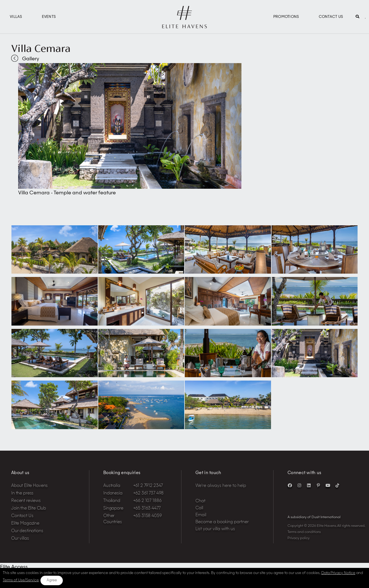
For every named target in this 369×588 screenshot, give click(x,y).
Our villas (20, 539)
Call (199, 508)
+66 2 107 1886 (147, 501)
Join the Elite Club (29, 509)
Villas (16, 17)
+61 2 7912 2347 (148, 486)
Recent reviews (26, 501)
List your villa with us (215, 529)
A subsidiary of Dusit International (314, 517)
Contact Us (331, 17)
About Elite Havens (29, 486)
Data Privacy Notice (338, 573)
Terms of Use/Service (21, 580)
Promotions (286, 17)
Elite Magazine (25, 524)
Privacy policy (299, 538)
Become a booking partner (222, 522)
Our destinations (27, 531)
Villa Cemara (41, 48)
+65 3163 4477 (147, 509)
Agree (52, 580)
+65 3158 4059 (148, 516)
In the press (22, 493)
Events (49, 17)
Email (201, 515)
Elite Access (14, 567)
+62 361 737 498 (148, 493)
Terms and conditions (304, 532)
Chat (200, 501)
